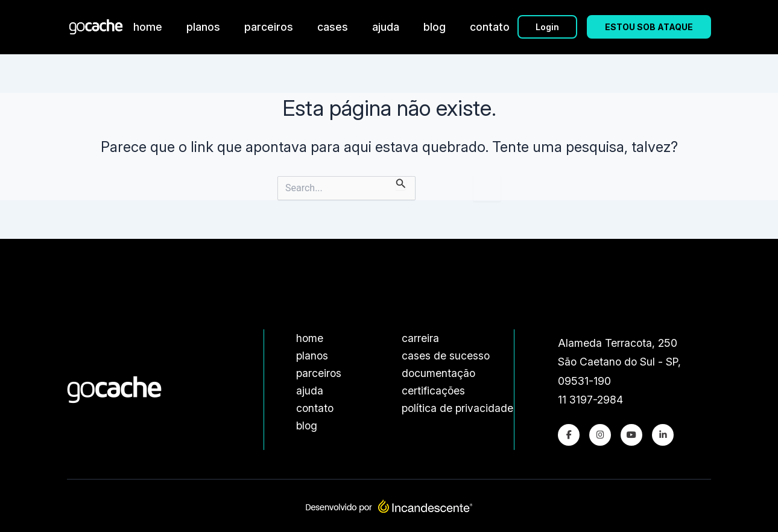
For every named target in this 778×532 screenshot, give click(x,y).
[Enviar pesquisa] (401, 183)
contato (490, 27)
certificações (433, 391)
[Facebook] (569, 435)
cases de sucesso (446, 356)
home (148, 27)
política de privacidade (457, 408)
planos (203, 27)
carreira (420, 338)
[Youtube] (631, 435)
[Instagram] (600, 435)
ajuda (386, 27)
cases (333, 27)
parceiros (269, 27)
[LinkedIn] (663, 435)
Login (547, 27)
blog (435, 27)
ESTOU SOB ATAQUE (649, 27)
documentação (438, 373)
